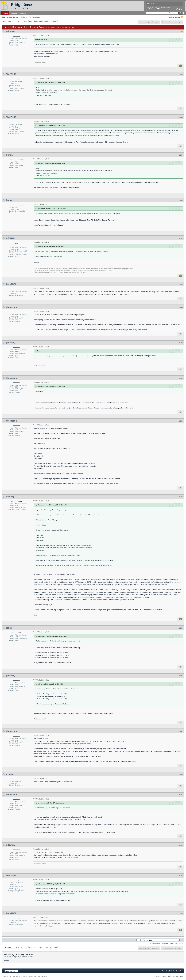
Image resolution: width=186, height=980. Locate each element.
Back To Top (7, 976)
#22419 (181, 876)
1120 (31, 21)
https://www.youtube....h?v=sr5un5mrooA (49, 225)
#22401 (181, 32)
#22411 (181, 421)
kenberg (10, 497)
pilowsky (11, 31)
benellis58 (11, 284)
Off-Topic (24, 17)
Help (179, 9)
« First (17, 21)
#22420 (181, 914)
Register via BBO (155, 9)
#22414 (181, 676)
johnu (9, 628)
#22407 (181, 284)
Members (14, 13)
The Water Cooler (35, 17)
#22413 (181, 628)
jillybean (10, 238)
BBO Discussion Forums (10, 17)
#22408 (181, 307)
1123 (46, 21)
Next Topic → (179, 943)
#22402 (181, 74)
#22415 (181, 731)
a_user (10, 774)
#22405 (181, 200)
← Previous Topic (155, 943)
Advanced (184, 13)
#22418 (181, 845)
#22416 (181, 774)
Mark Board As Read (41, 976)
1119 (26, 21)
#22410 (181, 378)
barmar (10, 155)
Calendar (23, 13)
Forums (5, 13)
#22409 (181, 343)
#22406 (181, 238)
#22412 (181, 497)
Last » (55, 21)
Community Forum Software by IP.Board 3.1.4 (168, 976)
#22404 (181, 155)
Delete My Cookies (27, 976)
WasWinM (11, 74)
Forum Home (16, 976)
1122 (41, 21)
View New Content (174, 17)
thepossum (12, 307)
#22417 (181, 795)
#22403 (181, 117)
